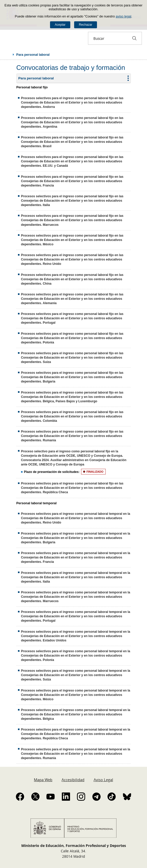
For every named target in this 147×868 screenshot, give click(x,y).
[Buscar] (134, 38)
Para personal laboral (36, 78)
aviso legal (123, 16)
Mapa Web (43, 780)
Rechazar (86, 25)
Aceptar (60, 25)
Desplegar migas (8, 54)
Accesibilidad (73, 780)
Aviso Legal (103, 780)
